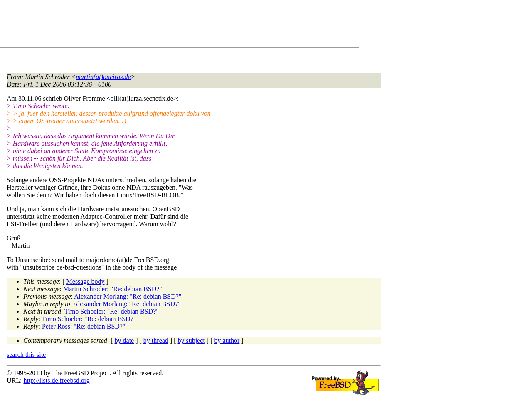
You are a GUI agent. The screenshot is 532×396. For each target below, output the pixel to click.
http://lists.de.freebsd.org (56, 380)
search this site (26, 355)
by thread (156, 340)
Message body (86, 281)
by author (227, 340)
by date (124, 340)
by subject (191, 340)
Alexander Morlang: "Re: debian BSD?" (128, 296)
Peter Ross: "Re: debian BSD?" (84, 326)
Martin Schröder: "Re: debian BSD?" (113, 289)
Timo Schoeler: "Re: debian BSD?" (112, 311)
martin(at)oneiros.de (103, 77)
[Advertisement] (158, 25)
